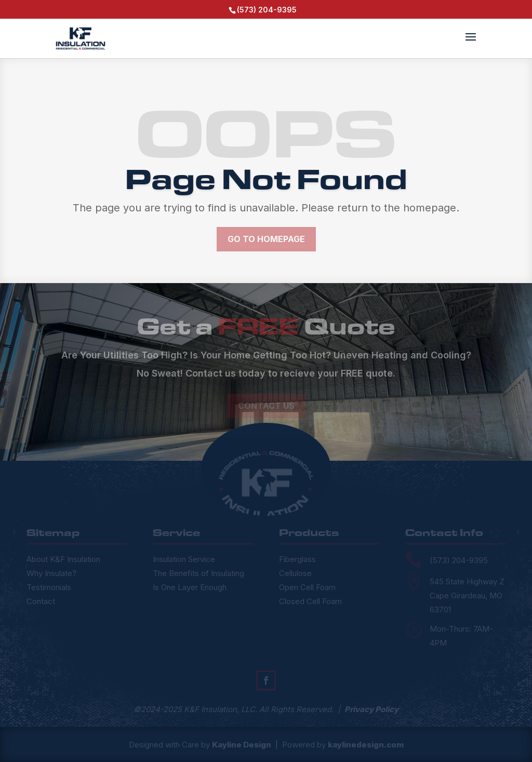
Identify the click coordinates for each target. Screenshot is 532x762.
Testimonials (49, 587)
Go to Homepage (266, 239)
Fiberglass (297, 559)
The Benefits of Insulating (198, 573)
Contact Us (266, 406)
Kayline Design (242, 745)
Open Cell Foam (307, 587)
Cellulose (295, 573)
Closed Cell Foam (310, 601)
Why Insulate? (51, 573)
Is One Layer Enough (190, 587)
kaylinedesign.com (366, 745)
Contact (41, 601)
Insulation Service (184, 559)
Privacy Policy (371, 709)
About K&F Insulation (63, 559)
